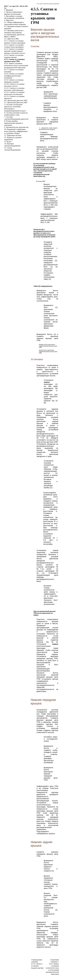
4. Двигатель (9, 20)
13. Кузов (8, 142)
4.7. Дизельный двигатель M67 (16, 103)
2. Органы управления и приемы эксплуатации (13, 13)
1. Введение (9, 10)
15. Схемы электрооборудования (12, 149)
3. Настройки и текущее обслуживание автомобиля (14, 17)
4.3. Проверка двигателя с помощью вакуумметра (14, 32)
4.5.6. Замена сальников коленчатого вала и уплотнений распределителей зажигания (16, 65)
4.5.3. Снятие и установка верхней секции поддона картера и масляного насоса (15, 51)
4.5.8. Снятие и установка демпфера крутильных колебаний (14, 76)
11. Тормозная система (13, 135)
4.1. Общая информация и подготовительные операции (15, 23)
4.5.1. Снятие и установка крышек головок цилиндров (15, 42)
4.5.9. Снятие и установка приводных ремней (14, 81)
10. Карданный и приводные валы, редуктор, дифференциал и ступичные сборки (16, 131)
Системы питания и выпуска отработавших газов (47, 81)
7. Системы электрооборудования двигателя (16, 118)
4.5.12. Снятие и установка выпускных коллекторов (14, 93)
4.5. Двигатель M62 (12, 39)
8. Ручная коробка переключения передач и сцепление (13, 123)
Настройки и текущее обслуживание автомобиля (47, 716)
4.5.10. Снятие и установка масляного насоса (14, 85)
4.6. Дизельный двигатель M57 (16, 100)
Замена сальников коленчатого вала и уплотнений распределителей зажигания (47, 825)
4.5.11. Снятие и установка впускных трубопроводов (14, 89)
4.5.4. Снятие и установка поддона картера (14, 56)
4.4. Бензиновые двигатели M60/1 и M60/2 (14, 36)
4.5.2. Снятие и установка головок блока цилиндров (14, 46)
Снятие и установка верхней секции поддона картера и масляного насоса (47, 729)
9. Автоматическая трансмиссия (16, 127)
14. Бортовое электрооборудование (12, 145)
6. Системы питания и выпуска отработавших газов (16, 114)
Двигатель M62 (47, 56)
